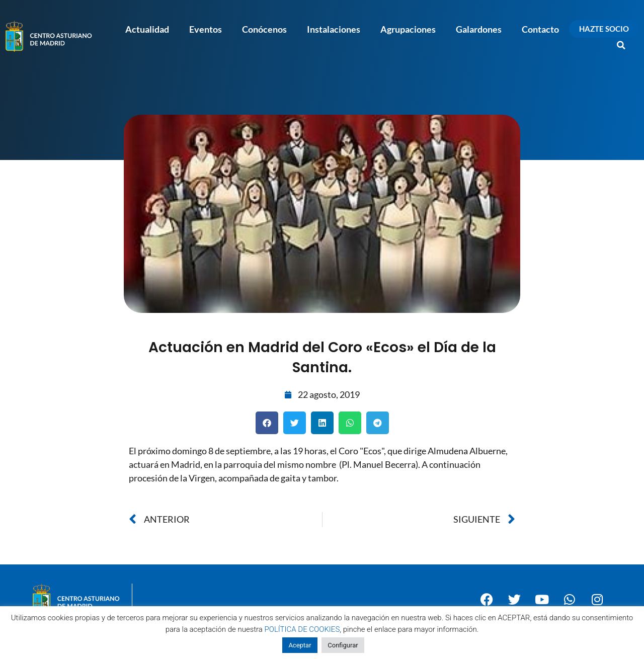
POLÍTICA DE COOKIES (302, 629)
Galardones (479, 29)
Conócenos (264, 29)
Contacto (540, 29)
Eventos (206, 29)
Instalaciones (334, 29)
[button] (621, 45)
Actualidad (147, 29)
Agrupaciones (408, 29)
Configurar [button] (343, 645)
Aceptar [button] (300, 645)
